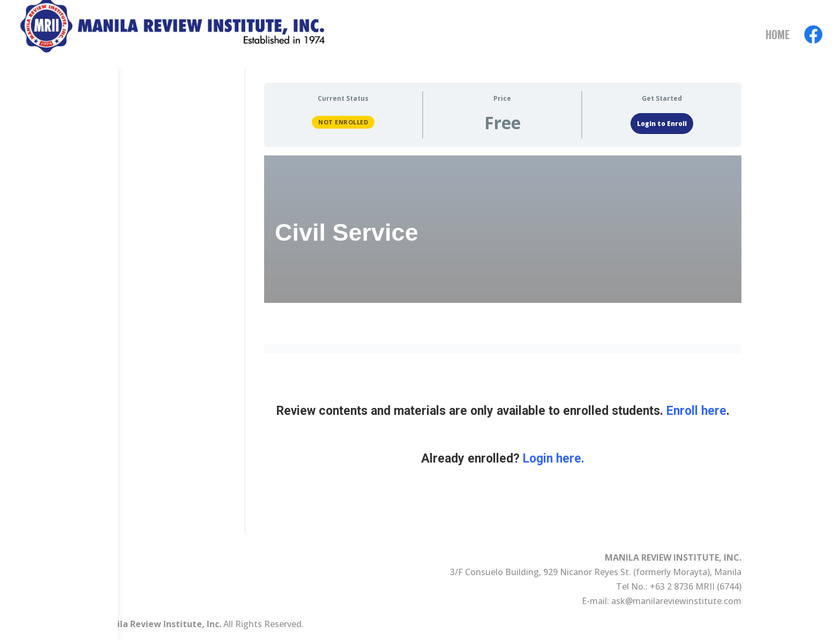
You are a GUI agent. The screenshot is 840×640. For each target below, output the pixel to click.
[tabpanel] (503, 339)
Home (778, 36)
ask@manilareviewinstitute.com (676, 601)
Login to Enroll (662, 124)
